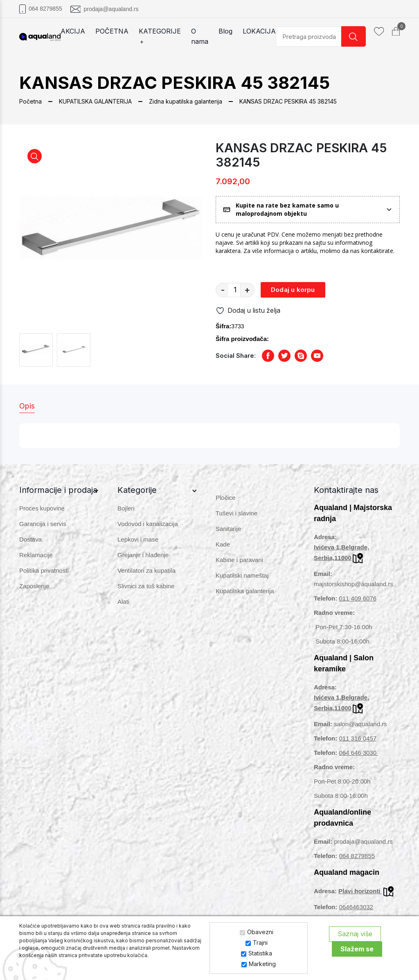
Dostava (30, 539)
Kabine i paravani (239, 560)
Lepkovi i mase (138, 539)
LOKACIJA (259, 31)
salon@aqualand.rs (360, 724)
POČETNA (112, 31)
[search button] (354, 36)
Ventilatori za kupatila (146, 570)
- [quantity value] (223, 290)
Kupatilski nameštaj (242, 575)
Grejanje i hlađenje (143, 555)
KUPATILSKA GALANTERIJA (95, 101)
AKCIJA (73, 31)
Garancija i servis (43, 524)
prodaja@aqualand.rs (111, 9)
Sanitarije (229, 529)
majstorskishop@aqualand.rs (354, 584)
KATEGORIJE (160, 37)
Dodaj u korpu (293, 290)
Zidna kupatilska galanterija (186, 101)
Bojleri (126, 508)
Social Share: (236, 356)
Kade (223, 544)
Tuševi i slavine (237, 513)
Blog (225, 31)
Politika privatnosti (44, 570)
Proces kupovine (42, 508)
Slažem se (357, 949)
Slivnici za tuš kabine (146, 586)
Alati (123, 602)
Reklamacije (36, 555)
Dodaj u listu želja (249, 311)
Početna (30, 101)
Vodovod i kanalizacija (148, 524)
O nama (200, 36)
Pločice (225, 498)
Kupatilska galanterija (245, 591)
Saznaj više (355, 934)
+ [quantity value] (247, 290)
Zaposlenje (34, 586)
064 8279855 (45, 9)
